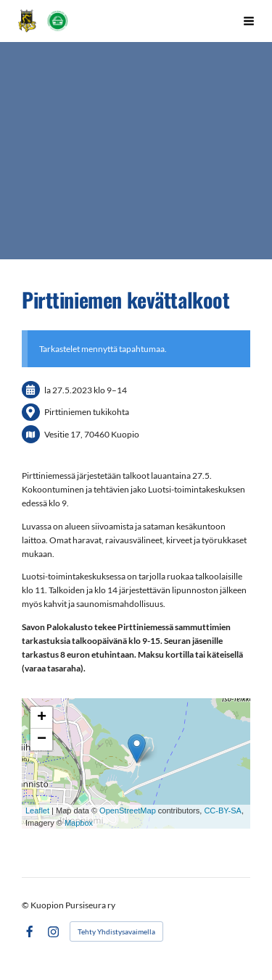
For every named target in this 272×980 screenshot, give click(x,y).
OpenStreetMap (128, 811)
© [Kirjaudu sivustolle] (26, 905)
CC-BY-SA (223, 811)
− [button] (42, 740)
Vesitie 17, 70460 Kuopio (92, 434)
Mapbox (79, 823)
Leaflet (37, 811)
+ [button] (42, 718)
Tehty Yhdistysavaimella (116, 931)
